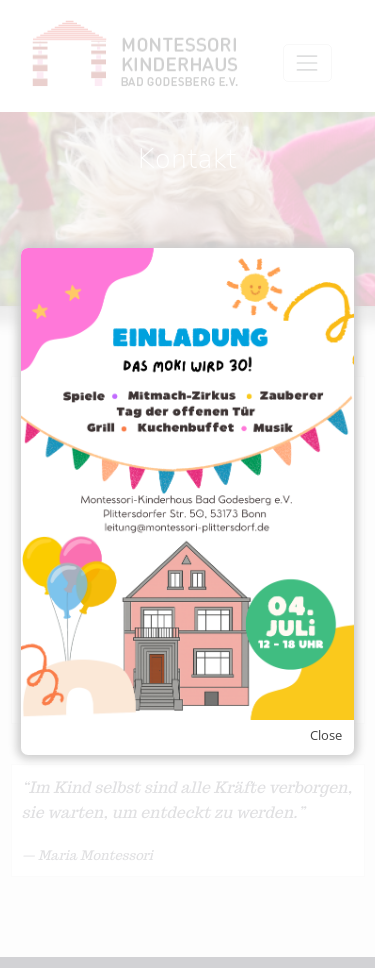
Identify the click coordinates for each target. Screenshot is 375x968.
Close (326, 735)
